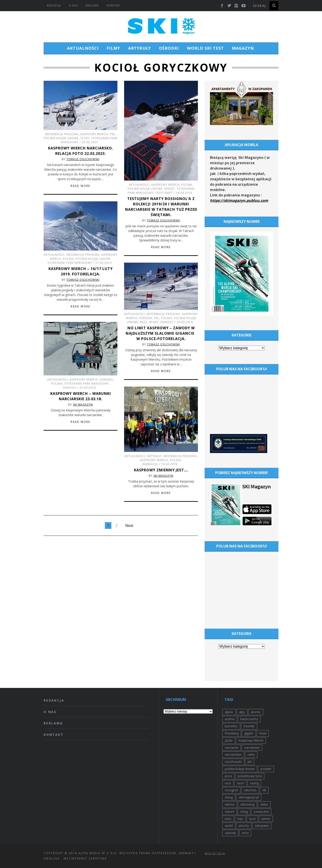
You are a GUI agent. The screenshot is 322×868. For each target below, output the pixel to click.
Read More (80, 186)
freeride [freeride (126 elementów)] (249, 726)
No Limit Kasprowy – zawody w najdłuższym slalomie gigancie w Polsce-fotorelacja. (161, 333)
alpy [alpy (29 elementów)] (242, 712)
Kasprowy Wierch (94, 134)
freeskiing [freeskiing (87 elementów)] (232, 733)
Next (129, 525)
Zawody (167, 322)
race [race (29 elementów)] (228, 783)
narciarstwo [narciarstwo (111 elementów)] (233, 754)
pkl (113, 134)
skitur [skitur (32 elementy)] (264, 804)
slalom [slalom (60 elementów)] (230, 812)
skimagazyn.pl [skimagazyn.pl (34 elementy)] (249, 797)
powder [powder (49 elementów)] (266, 769)
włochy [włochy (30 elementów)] (244, 826)
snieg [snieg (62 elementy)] (244, 812)
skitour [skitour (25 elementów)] (230, 804)
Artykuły (140, 48)
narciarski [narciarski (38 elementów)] (232, 748)
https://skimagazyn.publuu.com (239, 200)
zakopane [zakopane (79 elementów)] (262, 826)
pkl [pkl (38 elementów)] (250, 762)
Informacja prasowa (62, 134)
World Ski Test (205, 48)
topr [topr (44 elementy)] (240, 819)
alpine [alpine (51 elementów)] (229, 712)
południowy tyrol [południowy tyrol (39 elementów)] (250, 776)
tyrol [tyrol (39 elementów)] (252, 819)
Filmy (113, 48)
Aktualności (83, 48)
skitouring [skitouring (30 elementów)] (247, 804)
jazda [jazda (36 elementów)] (229, 740)
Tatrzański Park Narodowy (70, 263)
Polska (187, 185)
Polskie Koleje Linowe (61, 138)
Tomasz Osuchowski (83, 159)
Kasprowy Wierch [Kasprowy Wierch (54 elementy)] (251, 740)
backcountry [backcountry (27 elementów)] (249, 719)
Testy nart (164, 193)
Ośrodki (169, 48)
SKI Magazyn (83, 405)
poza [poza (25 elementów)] (228, 776)
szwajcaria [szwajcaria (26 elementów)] (261, 812)
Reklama (92, 5)
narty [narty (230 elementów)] (251, 754)
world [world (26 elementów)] (229, 826)
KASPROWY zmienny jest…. (161, 470)
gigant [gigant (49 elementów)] (249, 733)
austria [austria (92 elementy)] (230, 719)
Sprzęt (169, 189)
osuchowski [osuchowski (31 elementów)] (233, 762)
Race (144, 322)
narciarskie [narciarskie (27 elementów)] (252, 748)
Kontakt (114, 5)
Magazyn (243, 48)
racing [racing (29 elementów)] (254, 783)
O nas (73, 5)
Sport (154, 322)
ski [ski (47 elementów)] (264, 790)
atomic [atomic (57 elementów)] (256, 712)
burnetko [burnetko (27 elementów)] (231, 726)
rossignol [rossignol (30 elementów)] (231, 790)
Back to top (215, 853)
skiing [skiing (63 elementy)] (229, 797)
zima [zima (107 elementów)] (245, 833)
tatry (85, 138)
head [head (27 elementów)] (263, 733)
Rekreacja (150, 464)
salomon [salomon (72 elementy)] (250, 790)
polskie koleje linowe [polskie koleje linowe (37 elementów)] (240, 769)
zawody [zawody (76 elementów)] (230, 833)
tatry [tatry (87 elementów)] (228, 819)
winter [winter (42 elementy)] (266, 819)
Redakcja (54, 5)
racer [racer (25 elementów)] (240, 783)
